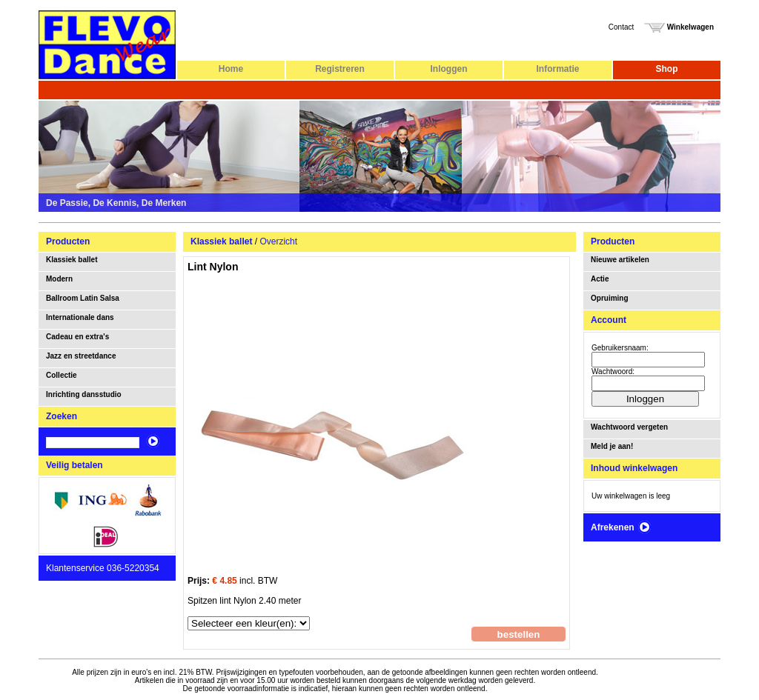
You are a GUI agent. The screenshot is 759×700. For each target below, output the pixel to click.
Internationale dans (80, 317)
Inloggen (449, 69)
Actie (600, 279)
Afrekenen (621, 527)
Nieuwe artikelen (620, 260)
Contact (621, 27)
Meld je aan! (612, 446)
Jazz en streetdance (81, 356)
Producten (68, 241)
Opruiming (610, 298)
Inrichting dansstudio (84, 394)
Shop (667, 69)
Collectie (62, 375)
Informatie (557, 69)
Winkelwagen (679, 27)
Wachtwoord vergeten (629, 427)
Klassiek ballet (72, 260)
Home (231, 69)
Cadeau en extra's (77, 337)
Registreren (340, 69)
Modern (59, 279)
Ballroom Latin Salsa (83, 298)
